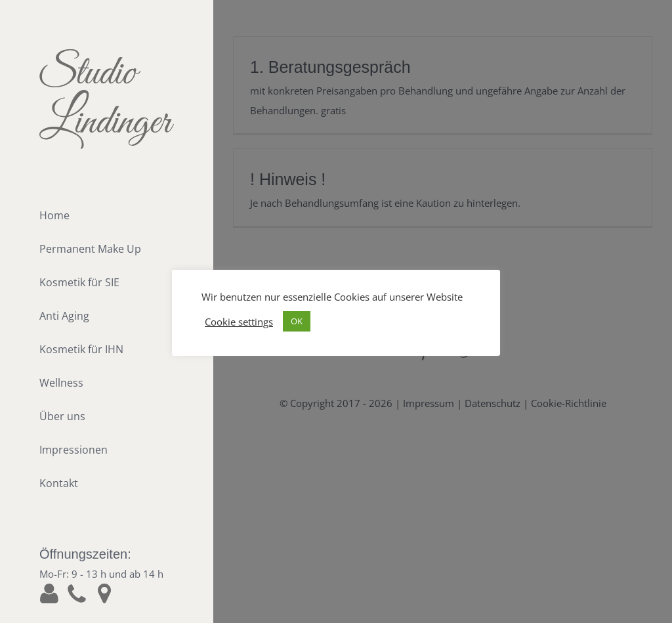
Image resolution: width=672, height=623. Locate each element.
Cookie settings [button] (239, 322)
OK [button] (297, 321)
